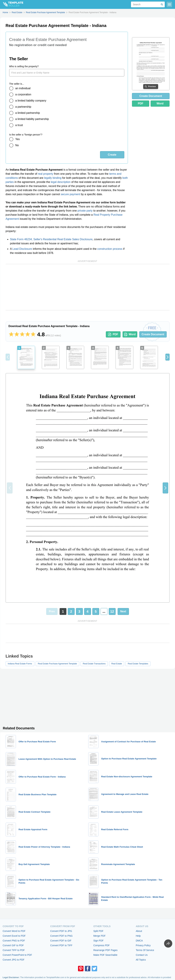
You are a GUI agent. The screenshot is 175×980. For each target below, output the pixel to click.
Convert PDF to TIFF (61, 945)
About (139, 931)
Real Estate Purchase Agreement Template (57, 664)
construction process (110, 249)
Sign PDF (99, 941)
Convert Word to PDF (14, 931)
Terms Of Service (145, 950)
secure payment (70, 194)
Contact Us (142, 955)
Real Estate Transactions (94, 664)
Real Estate (117, 664)
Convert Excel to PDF (14, 936)
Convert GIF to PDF (13, 945)
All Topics (141, 960)
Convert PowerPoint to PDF (17, 955)
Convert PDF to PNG (61, 936)
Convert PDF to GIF (61, 941)
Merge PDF (100, 936)
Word (160, 103)
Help (138, 936)
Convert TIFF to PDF (14, 950)
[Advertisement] (88, 287)
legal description (61, 182)
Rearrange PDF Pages (106, 950)
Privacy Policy (143, 945)
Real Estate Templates (138, 664)
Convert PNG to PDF (14, 941)
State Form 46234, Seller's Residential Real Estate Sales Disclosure (51, 239)
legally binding (53, 178)
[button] (167, 357)
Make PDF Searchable (105, 955)
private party (85, 211)
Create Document (151, 96)
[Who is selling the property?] (67, 73)
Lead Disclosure (22, 249)
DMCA (139, 941)
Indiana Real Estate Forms (20, 664)
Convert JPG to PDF (14, 960)
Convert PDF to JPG (61, 931)
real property (46, 174)
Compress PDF (102, 945)
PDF (141, 103)
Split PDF (98, 931)
